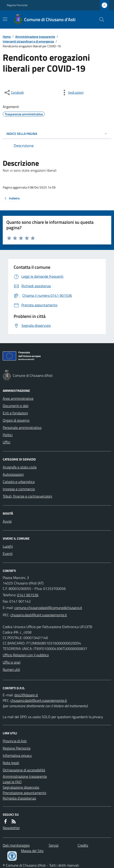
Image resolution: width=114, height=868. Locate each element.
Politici (8, 435)
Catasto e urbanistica (19, 482)
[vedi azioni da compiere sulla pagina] (72, 93)
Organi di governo (16, 420)
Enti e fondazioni (15, 413)
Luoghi (8, 546)
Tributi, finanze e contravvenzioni (27, 496)
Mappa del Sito (32, 851)
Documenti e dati (16, 406)
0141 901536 (28, 595)
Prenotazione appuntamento (24, 793)
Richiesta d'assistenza (19, 798)
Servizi (54, 845)
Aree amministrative (18, 398)
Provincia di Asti (15, 741)
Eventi (8, 554)
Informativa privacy (17, 755)
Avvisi (7, 521)
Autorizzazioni (13, 474)
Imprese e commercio (19, 489)
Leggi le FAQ (12, 782)
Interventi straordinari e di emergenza (28, 41)
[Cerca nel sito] (100, 20)
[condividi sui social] (14, 93)
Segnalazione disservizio (21, 787)
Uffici (6, 442)
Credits (83, 845)
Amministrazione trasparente (35, 36)
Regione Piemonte (17, 5)
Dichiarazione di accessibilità (24, 770)
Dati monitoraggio (16, 845)
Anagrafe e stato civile (20, 467)
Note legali (11, 763)
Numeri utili (11, 669)
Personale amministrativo (22, 428)
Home (7, 36)
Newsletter (11, 828)
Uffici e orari (12, 662)
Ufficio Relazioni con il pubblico (26, 655)
